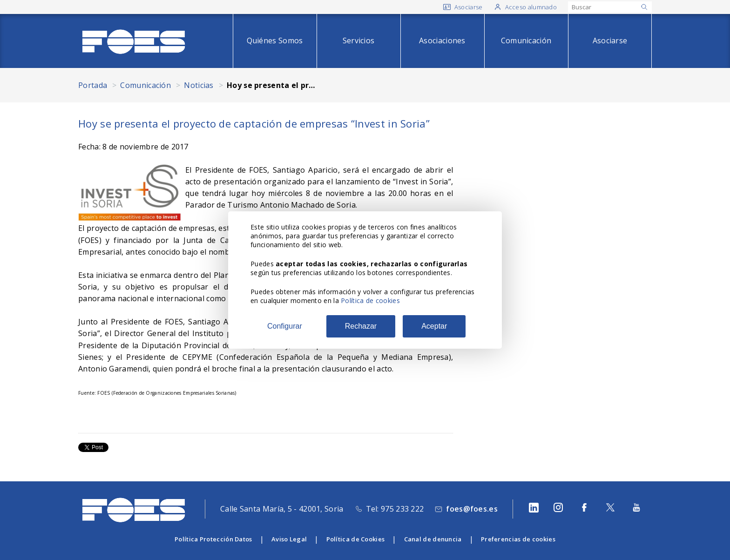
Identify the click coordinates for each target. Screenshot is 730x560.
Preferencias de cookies (518, 539)
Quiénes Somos (275, 40)
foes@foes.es (472, 509)
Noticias (199, 85)
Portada (93, 85)
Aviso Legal (289, 539)
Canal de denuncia (433, 539)
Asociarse (610, 40)
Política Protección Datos (213, 539)
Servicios (359, 40)
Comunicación (526, 40)
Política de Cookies (356, 539)
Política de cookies (370, 300)
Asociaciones (442, 40)
